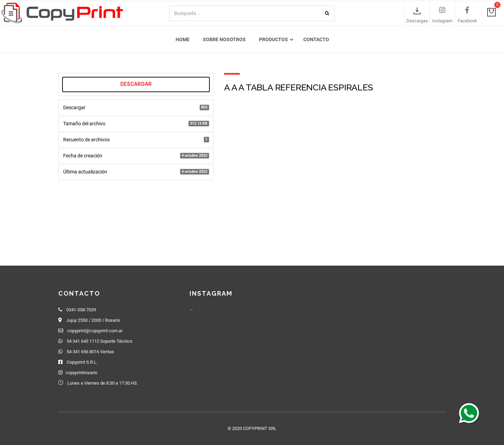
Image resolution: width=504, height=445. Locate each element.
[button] (469, 413)
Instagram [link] (442, 21)
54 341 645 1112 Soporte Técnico (99, 341)
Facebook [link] (467, 21)
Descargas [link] (417, 21)
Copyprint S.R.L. (82, 362)
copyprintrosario (81, 373)
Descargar (136, 85)
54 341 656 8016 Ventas (90, 352)
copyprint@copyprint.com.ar (95, 331)
